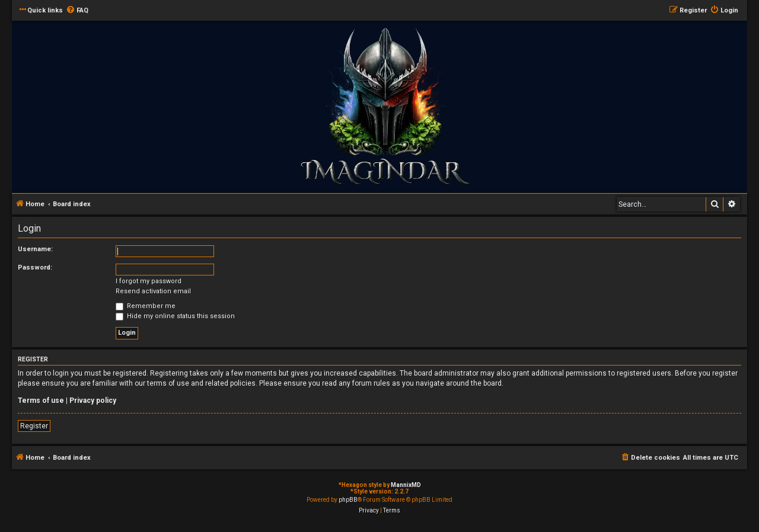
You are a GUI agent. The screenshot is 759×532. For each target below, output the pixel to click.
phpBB (348, 500)
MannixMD (406, 485)
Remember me (146, 306)
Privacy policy (93, 400)
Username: (35, 249)
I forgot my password (149, 281)
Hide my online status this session (175, 316)
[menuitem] (77, 11)
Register (34, 426)
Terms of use (41, 400)
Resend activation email (153, 291)
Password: (35, 267)
